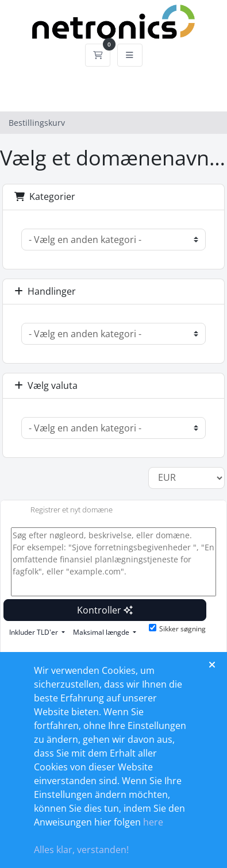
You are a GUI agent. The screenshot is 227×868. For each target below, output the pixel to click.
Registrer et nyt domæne (62, 511)
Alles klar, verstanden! (81, 850)
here (153, 822)
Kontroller (105, 610)
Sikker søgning (177, 629)
